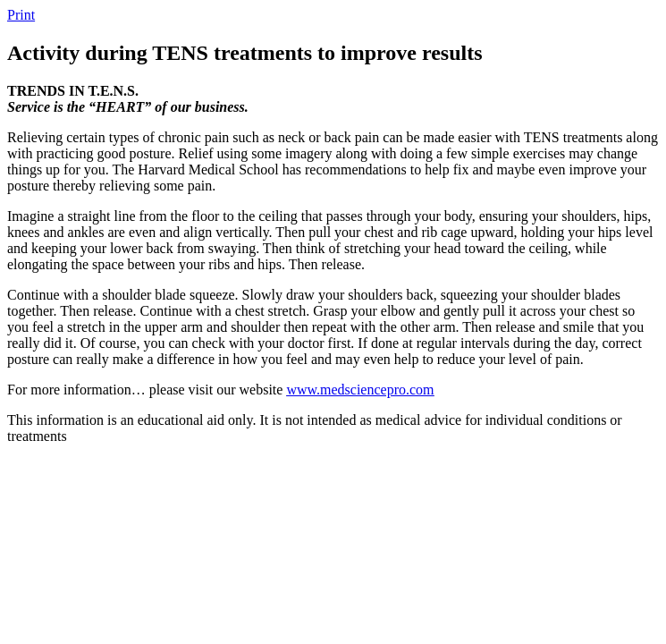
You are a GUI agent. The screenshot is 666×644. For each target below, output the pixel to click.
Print (21, 15)
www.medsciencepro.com (360, 390)
